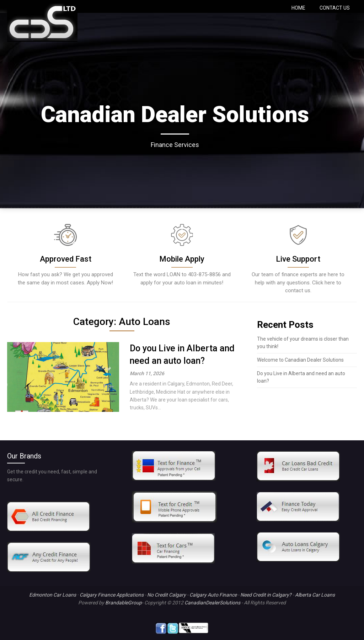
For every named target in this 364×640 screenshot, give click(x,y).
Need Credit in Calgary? (266, 595)
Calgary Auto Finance (213, 595)
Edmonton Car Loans (53, 595)
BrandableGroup (124, 603)
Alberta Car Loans (315, 595)
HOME (298, 8)
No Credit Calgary (167, 595)
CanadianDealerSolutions (212, 603)
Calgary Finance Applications (112, 595)
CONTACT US (335, 8)
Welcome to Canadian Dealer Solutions (300, 360)
